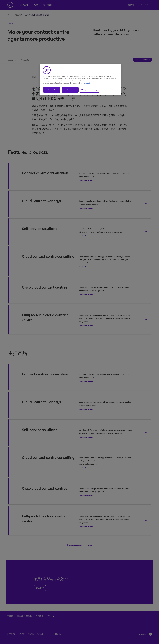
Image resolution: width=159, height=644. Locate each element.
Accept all (52, 90)
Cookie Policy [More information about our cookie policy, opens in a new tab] (87, 83)
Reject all (70, 90)
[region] (80, 80)
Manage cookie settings (90, 90)
